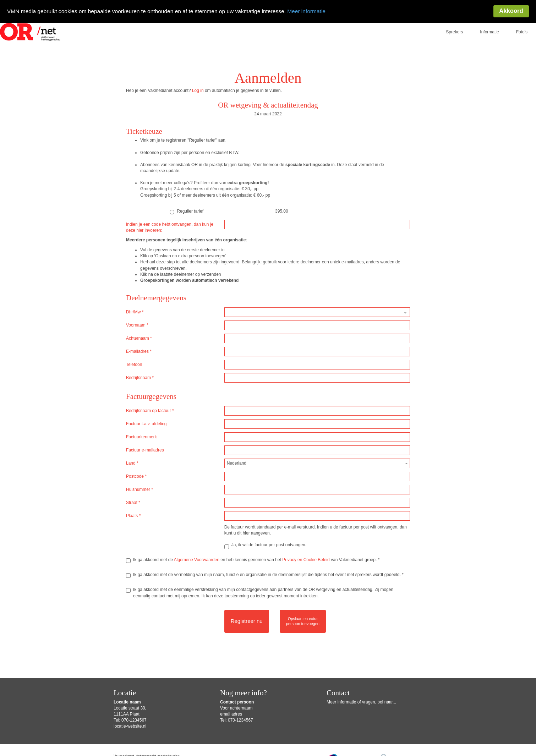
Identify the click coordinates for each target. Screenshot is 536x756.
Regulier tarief (187, 206)
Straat (133, 497)
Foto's (522, 27)
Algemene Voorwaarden (197, 554)
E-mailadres (139, 346)
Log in (198, 85)
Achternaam (139, 333)
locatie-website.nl (130, 721)
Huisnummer (140, 484)
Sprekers (454, 27)
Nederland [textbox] (237, 458)
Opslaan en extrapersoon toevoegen (303, 616)
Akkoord (511, 11)
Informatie (489, 27)
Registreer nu (247, 616)
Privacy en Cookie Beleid (306, 554)
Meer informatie (316, 11)
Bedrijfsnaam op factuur (150, 405)
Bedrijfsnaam (140, 372)
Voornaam (137, 320)
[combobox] (317, 458)
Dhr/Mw (135, 307)
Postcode (136, 471)
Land (132, 458)
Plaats (133, 510)
